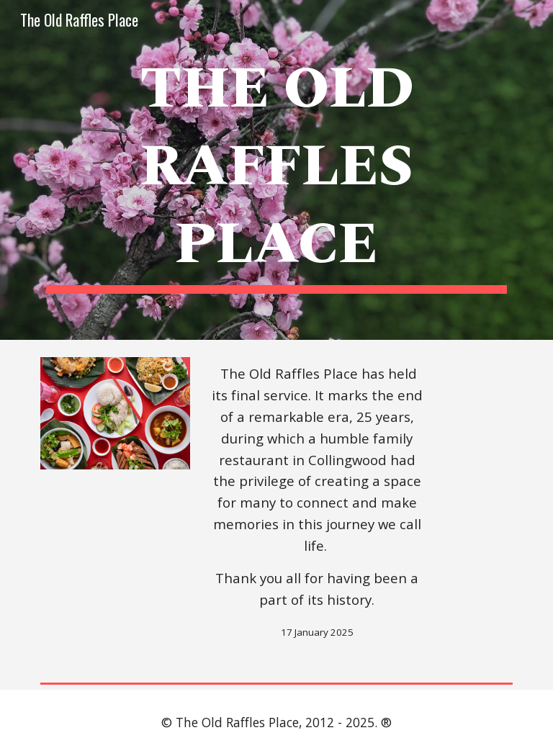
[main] (276, 170)
